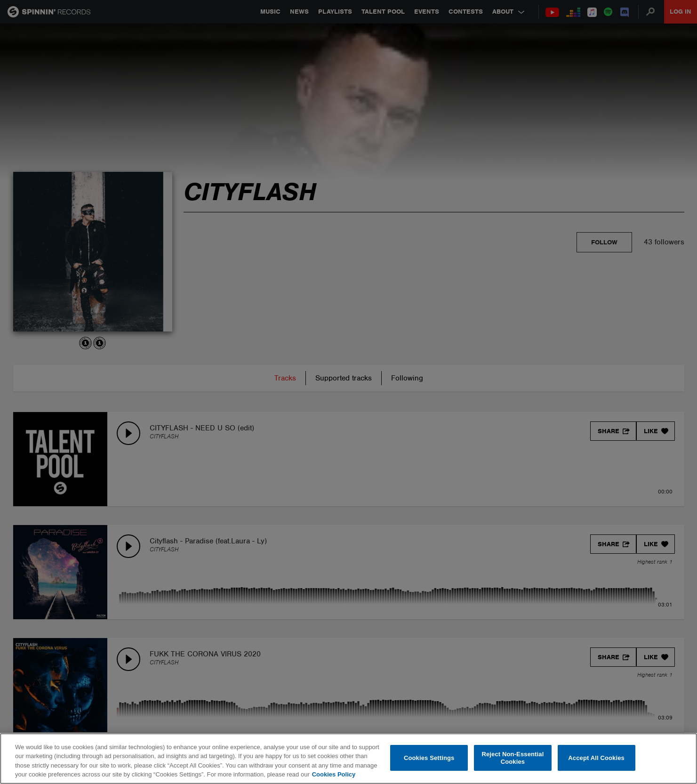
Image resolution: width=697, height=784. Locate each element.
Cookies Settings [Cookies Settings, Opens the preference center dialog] (429, 758)
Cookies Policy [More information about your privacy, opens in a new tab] (334, 774)
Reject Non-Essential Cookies (513, 758)
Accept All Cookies (596, 758)
